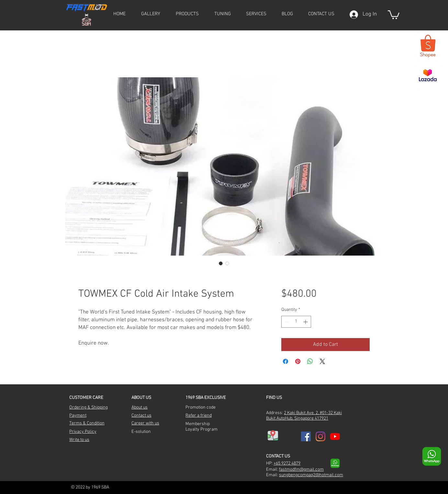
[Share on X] (322, 361)
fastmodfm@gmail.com (301, 470)
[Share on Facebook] (286, 361)
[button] (187, 14)
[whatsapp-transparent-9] (335, 463)
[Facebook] (306, 436)
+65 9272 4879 (287, 463)
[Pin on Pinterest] (298, 361)
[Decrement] (286, 322)
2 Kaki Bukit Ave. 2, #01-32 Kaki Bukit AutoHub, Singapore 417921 (304, 416)
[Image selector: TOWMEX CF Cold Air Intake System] (221, 263)
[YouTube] (335, 436)
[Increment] (306, 322)
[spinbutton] (296, 322)
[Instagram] (320, 436)
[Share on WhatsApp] (310, 361)
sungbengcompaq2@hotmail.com (311, 475)
